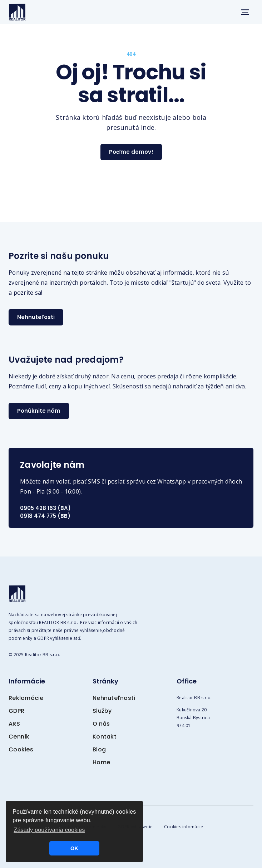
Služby (102, 711)
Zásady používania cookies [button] (49, 830)
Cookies (21, 749)
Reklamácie (26, 698)
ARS (14, 724)
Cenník (19, 737)
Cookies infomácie (184, 827)
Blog (99, 749)
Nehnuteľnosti (114, 698)
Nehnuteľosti (36, 317)
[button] (245, 12)
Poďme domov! (131, 152)
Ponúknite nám (39, 411)
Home (101, 762)
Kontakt (105, 737)
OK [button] (74, 848)
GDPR (16, 711)
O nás (101, 724)
